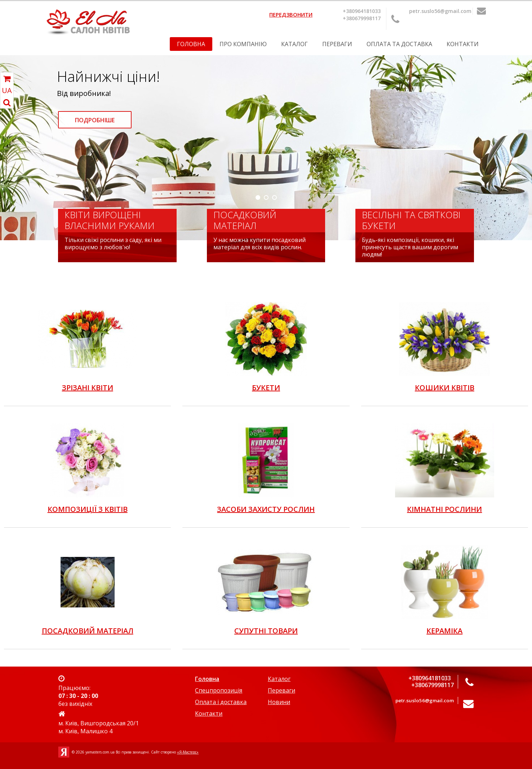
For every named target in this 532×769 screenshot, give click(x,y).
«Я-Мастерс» (188, 752)
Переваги (337, 44)
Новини (279, 702)
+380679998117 (362, 18)
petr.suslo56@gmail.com (440, 11)
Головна (191, 44)
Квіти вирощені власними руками (110, 220)
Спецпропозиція (219, 690)
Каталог (294, 44)
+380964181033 (362, 11)
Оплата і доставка (221, 702)
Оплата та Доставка (399, 44)
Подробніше (95, 120)
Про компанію (243, 44)
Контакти (463, 44)
